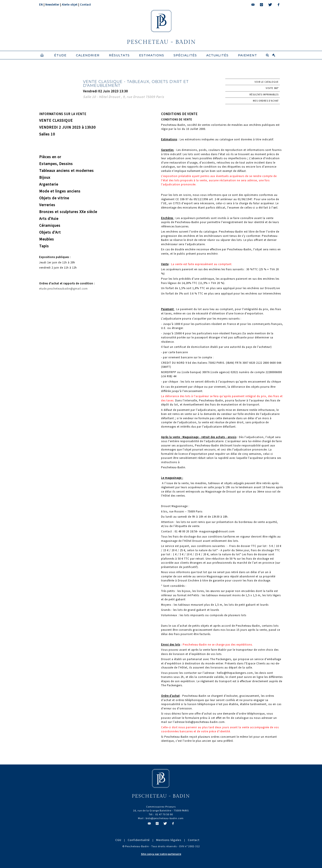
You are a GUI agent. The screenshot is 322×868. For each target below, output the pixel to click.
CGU (118, 840)
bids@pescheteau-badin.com (165, 818)
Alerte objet (70, 5)
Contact (85, 5)
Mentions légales (169, 840)
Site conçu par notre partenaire (161, 854)
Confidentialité (139, 840)
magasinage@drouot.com (217, 531)
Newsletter (52, 5)
